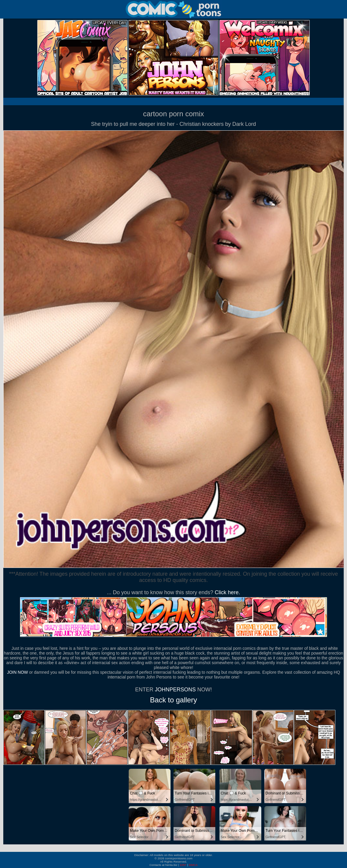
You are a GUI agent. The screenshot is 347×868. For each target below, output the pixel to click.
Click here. (227, 592)
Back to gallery (173, 700)
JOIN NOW (17, 672)
